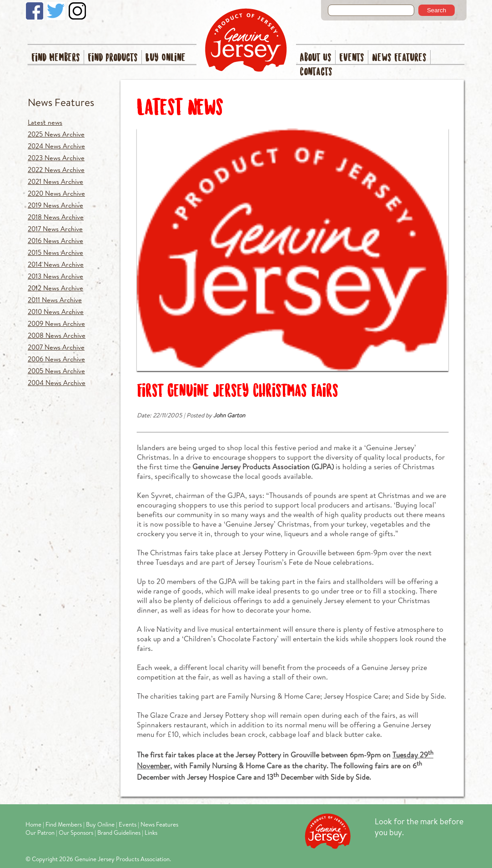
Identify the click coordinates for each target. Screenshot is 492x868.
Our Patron (40, 832)
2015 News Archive (55, 252)
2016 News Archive (55, 241)
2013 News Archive (55, 276)
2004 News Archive (57, 383)
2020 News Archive (56, 193)
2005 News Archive (56, 371)
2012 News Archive (55, 288)
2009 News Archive (56, 323)
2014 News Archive (56, 264)
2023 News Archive (56, 158)
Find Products (113, 58)
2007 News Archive (56, 347)
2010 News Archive (56, 312)
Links (151, 832)
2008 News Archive (57, 335)
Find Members (56, 58)
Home (33, 824)
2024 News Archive (56, 146)
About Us (316, 58)
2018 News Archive (56, 217)
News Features (399, 58)
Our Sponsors (76, 832)
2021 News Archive (55, 181)
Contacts (316, 72)
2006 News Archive (56, 359)
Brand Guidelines (119, 832)
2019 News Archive (55, 205)
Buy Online (166, 58)
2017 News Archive (55, 229)
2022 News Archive (56, 170)
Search (437, 10)
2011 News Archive (55, 300)
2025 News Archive (56, 134)
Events (352, 58)
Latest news (45, 122)
